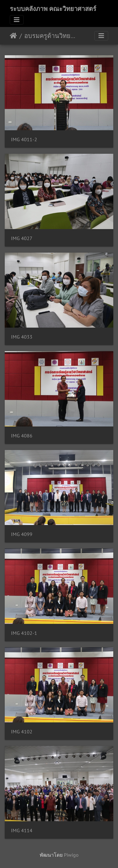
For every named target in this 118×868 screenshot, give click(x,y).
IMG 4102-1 (24, 633)
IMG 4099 (22, 534)
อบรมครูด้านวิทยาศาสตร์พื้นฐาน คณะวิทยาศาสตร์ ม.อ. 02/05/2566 (51, 36)
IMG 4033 (22, 337)
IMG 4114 (22, 830)
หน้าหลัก (13, 36)
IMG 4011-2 (24, 139)
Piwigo (71, 855)
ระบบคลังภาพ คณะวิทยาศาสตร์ (53, 9)
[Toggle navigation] (17, 20)
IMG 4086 (22, 436)
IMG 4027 (22, 238)
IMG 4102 (22, 732)
